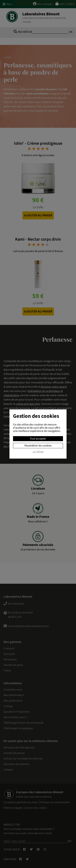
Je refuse (38, 452)
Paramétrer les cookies (38, 446)
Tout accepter (38, 439)
